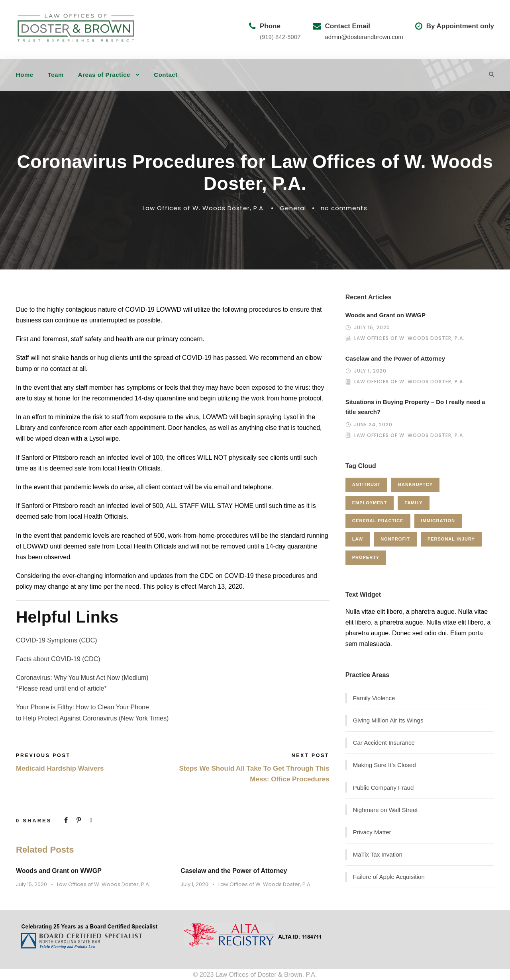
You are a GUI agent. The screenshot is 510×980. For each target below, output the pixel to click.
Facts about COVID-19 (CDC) (58, 659)
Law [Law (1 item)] (358, 539)
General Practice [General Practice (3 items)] (378, 521)
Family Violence (374, 698)
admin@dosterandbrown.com (364, 37)
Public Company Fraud (383, 788)
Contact (166, 75)
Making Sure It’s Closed (384, 765)
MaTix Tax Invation (378, 854)
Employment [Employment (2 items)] (370, 503)
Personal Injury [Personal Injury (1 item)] (451, 539)
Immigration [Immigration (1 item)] (438, 521)
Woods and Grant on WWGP (59, 871)
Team (56, 75)
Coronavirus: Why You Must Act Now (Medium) (82, 678)
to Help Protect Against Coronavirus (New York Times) (92, 718)
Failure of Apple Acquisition (389, 877)
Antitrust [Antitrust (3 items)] (366, 484)
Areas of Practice (104, 75)
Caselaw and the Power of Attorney (234, 871)
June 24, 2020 (373, 425)
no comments (344, 208)
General (293, 208)
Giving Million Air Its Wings (388, 720)
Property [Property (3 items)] (366, 557)
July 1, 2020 (194, 884)
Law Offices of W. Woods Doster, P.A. (204, 208)
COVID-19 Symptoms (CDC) (57, 640)
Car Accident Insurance (384, 743)
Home (25, 75)
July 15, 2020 (31, 884)
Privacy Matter (372, 832)
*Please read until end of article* (61, 688)
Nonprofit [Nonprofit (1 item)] (395, 539)
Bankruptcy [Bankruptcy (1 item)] (415, 484)
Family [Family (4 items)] (413, 503)
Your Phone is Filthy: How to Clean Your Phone (82, 707)
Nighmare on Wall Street (385, 810)
